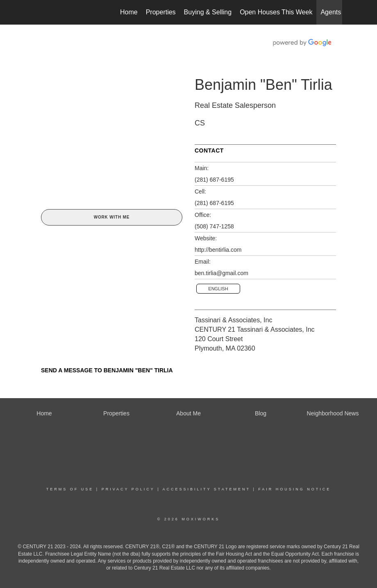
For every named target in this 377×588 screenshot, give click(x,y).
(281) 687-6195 (214, 180)
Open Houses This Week (276, 12)
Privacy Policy (128, 489)
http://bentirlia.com (218, 250)
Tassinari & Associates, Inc (233, 320)
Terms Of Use (70, 489)
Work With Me (112, 217)
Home (129, 12)
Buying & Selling (208, 12)
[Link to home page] (39, 12)
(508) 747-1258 (214, 226)
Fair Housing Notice (294, 489)
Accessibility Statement (207, 489)
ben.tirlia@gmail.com (221, 273)
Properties (161, 12)
